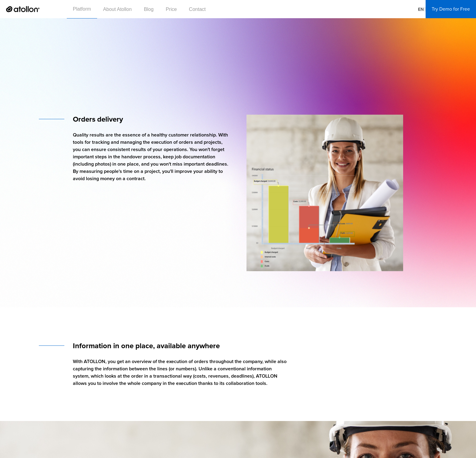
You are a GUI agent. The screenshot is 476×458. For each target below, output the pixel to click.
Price (171, 9)
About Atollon (117, 9)
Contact (197, 9)
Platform (82, 9)
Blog (149, 9)
